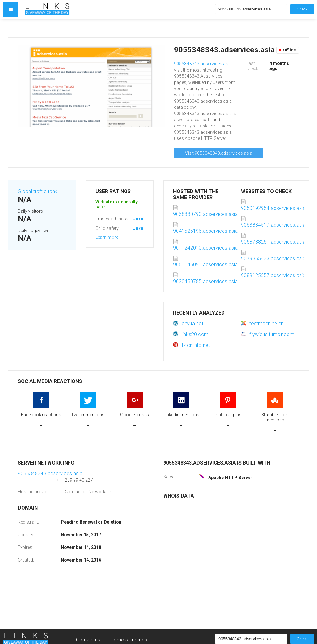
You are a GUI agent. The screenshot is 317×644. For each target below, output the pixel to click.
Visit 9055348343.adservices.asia (219, 153)
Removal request (130, 640)
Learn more (107, 237)
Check (302, 9)
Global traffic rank (38, 191)
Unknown (142, 219)
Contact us (88, 640)
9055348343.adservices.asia (203, 64)
